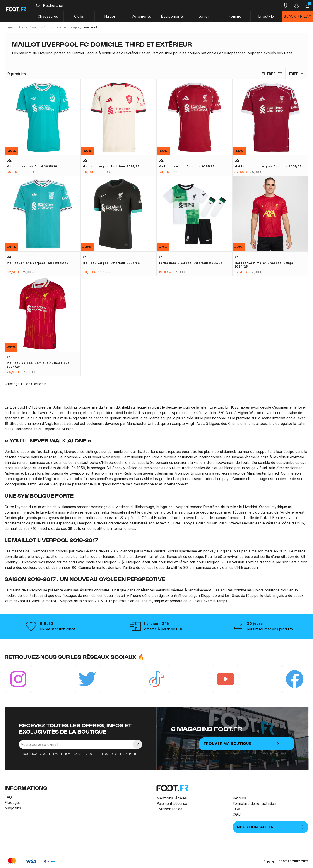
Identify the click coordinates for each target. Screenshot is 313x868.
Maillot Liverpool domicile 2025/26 (187, 166)
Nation (112, 16)
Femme (236, 16)
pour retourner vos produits (270, 629)
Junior (205, 16)
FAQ (8, 797)
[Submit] (40, 5)
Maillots (37, 27)
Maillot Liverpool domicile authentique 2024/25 (38, 365)
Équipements (174, 16)
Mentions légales (172, 798)
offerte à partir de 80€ (164, 629)
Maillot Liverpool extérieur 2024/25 (111, 263)
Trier (297, 74)
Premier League (68, 27)
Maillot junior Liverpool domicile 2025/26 (268, 166)
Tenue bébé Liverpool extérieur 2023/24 (191, 263)
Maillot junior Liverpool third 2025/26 (37, 263)
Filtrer (272, 74)
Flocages (13, 803)
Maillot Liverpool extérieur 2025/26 (111, 166)
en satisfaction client (58, 629)
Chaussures (50, 16)
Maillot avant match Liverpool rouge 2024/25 (264, 265)
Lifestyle (267, 16)
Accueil (24, 27)
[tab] (156, 53)
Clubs (81, 16)
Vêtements (143, 16)
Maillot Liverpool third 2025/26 (32, 166)
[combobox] (157, 5)
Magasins (13, 808)
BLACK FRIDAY (297, 16)
